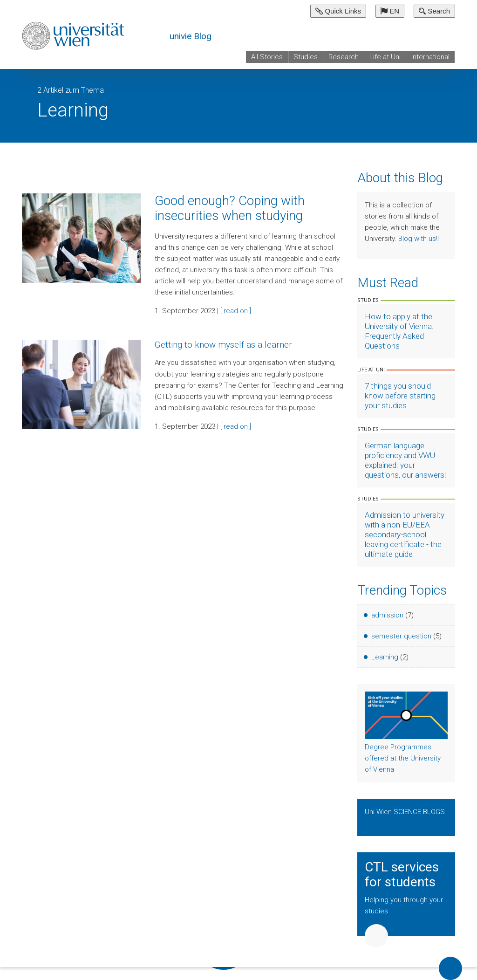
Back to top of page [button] (450, 968)
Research (344, 57)
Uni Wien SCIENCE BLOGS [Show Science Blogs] (405, 812)
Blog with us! (418, 239)
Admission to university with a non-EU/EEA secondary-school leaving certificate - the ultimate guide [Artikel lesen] (405, 535)
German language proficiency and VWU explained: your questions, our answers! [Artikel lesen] (405, 460)
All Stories (267, 57)
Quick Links (338, 11)
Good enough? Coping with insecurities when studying (230, 208)
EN (390, 11)
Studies (306, 57)
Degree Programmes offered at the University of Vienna (403, 758)
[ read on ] (236, 311)
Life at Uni (385, 57)
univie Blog (191, 36)
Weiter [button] (376, 936)
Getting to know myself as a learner (223, 345)
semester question (401, 636)
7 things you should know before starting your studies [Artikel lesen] (400, 396)
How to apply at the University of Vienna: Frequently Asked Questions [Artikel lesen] (399, 331)
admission (387, 615)
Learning (385, 657)
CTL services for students (402, 875)
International (430, 57)
